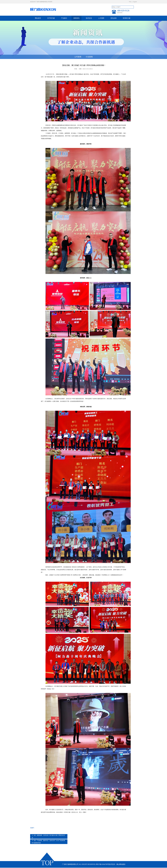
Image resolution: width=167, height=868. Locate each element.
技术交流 (89, 18)
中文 (130, 2)
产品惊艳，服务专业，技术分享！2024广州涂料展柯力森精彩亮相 (48, 842)
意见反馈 (114, 18)
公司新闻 (78, 57)
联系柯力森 (127, 18)
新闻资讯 (76, 18)
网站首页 (38, 18)
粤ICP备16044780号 (103, 864)
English (135, 2)
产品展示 (64, 18)
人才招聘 (101, 18)
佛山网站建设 (121, 864)
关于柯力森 (51, 18)
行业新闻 (89, 57)
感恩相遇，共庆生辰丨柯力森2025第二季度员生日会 (48, 836)
